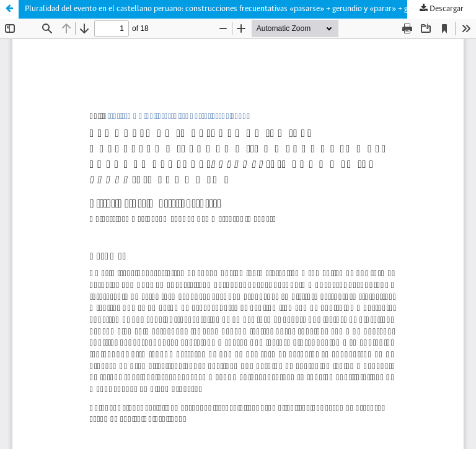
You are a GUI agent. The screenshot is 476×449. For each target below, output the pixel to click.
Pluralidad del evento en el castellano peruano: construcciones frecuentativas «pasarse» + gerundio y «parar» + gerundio (229, 9)
